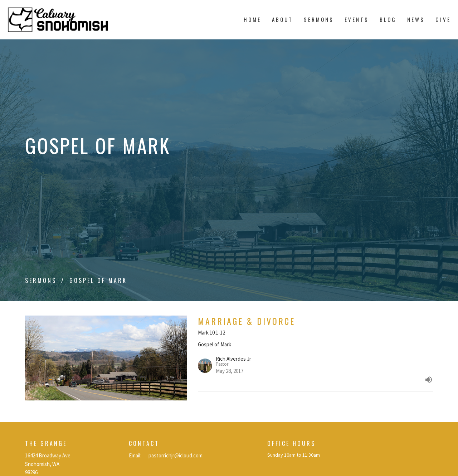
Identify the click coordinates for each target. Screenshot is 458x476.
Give (443, 19)
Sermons (319, 19)
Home (252, 19)
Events (357, 19)
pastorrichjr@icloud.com (176, 455)
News (416, 19)
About (282, 19)
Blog (388, 19)
